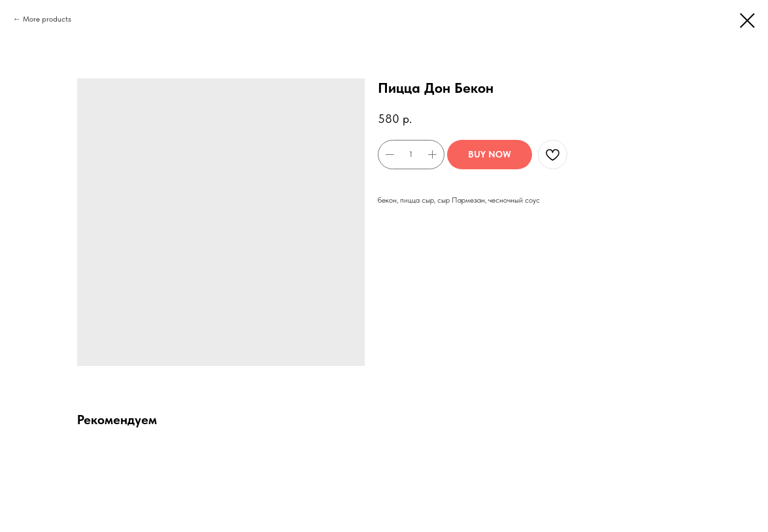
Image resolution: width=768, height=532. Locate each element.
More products (47, 19)
